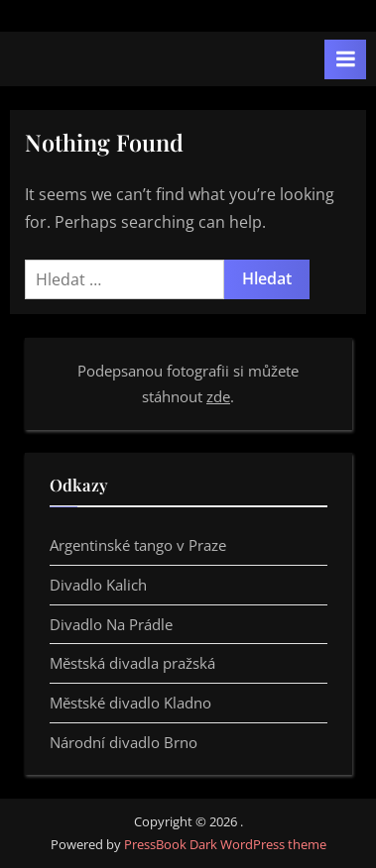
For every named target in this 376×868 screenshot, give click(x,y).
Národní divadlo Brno (124, 742)
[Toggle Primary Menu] (345, 59)
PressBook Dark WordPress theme (225, 844)
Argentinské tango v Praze (138, 545)
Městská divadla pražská (132, 663)
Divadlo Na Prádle (111, 624)
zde (218, 396)
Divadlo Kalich (98, 585)
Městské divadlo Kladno (130, 703)
